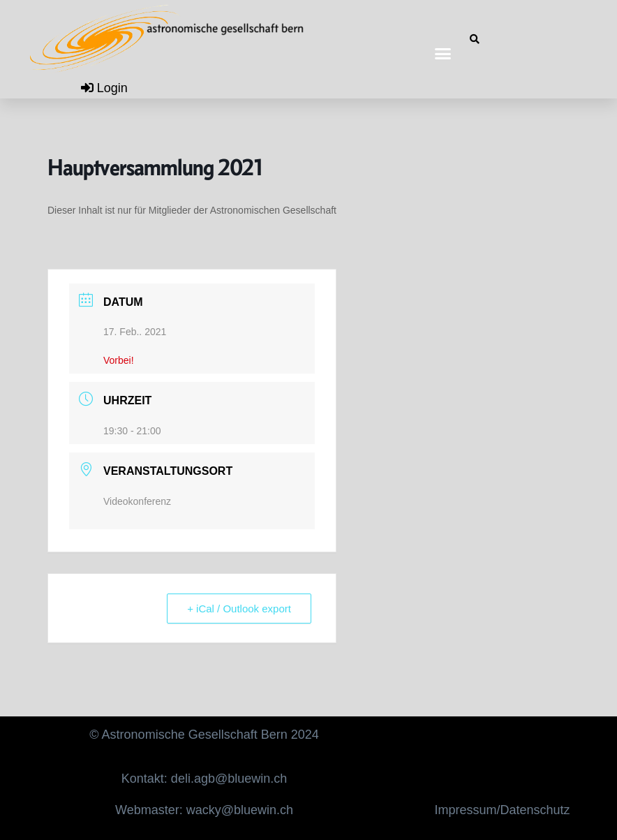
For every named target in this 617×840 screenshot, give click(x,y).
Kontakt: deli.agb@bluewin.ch (204, 779)
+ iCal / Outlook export (239, 609)
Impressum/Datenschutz (503, 810)
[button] (443, 53)
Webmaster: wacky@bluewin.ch (204, 810)
